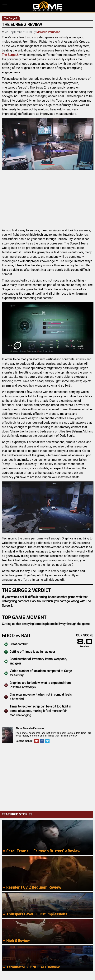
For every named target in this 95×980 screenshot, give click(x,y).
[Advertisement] (47, 780)
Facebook (42, 741)
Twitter (47, 741)
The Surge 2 (10, 55)
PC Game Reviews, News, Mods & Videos (47, 6)
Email (37, 741)
